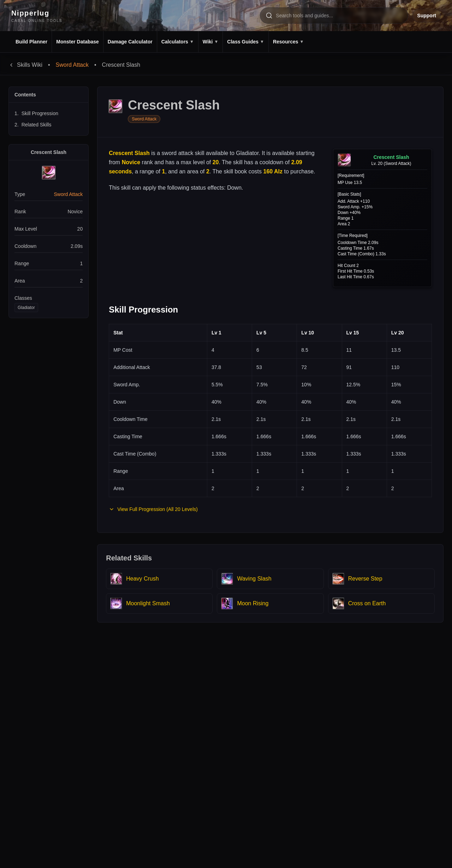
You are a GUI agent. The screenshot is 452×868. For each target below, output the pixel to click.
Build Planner (31, 42)
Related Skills (33, 125)
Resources (288, 42)
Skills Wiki (25, 65)
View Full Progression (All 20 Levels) (153, 509)
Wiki (211, 42)
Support (427, 16)
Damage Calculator (130, 42)
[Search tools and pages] (334, 16)
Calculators (178, 42)
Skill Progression (36, 113)
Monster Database (78, 42)
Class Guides (246, 42)
